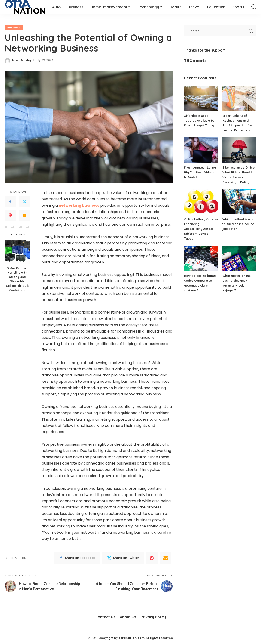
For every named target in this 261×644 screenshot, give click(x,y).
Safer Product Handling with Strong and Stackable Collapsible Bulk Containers (17, 279)
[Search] (254, 7)
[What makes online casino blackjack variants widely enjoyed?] (239, 258)
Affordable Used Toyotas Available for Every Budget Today (200, 120)
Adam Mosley (22, 60)
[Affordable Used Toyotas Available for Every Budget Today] (201, 98)
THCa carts (195, 61)
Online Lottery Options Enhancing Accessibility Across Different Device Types (199, 229)
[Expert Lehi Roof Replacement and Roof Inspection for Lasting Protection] (239, 98)
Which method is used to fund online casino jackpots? (239, 224)
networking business (79, 205)
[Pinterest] (10, 215)
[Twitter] (24, 202)
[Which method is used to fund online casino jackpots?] (239, 202)
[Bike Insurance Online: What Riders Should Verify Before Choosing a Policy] (239, 150)
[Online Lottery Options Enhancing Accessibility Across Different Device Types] (201, 202)
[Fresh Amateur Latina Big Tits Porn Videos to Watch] (201, 150)
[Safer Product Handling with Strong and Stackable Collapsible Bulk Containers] (17, 252)
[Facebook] (10, 202)
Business (14, 28)
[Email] (24, 215)
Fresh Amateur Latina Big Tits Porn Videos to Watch (200, 172)
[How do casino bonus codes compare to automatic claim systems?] (201, 258)
